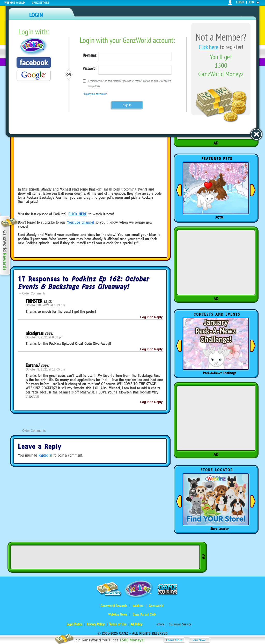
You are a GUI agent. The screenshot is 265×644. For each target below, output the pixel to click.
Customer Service (180, 624)
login (240, 2)
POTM (219, 217)
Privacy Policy (95, 624)
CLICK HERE (78, 214)
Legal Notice (74, 624)
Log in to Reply (152, 317)
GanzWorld (156, 606)
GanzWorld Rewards (114, 606)
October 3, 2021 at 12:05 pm (45, 369)
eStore (160, 624)
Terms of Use (117, 624)
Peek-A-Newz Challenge (219, 373)
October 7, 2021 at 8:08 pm (45, 337)
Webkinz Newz (118, 614)
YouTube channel (80, 222)
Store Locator (219, 529)
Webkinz (138, 606)
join (251, 2)
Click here (209, 47)
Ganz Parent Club (144, 614)
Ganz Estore (40, 2)
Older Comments (32, 293)
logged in (45, 455)
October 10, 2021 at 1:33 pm (45, 305)
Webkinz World (15, 2)
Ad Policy (136, 624)
